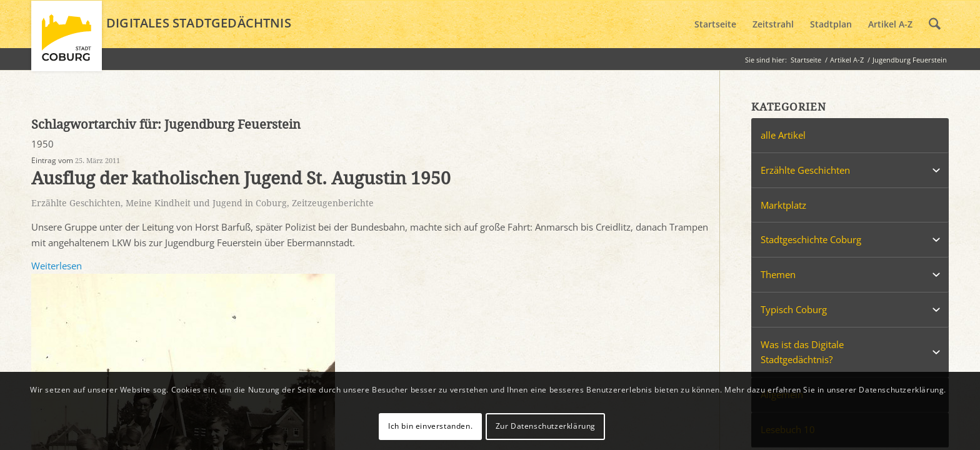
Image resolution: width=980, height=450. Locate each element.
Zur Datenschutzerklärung (546, 426)
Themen (778, 274)
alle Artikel (783, 135)
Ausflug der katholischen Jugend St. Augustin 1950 (241, 178)
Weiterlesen (57, 266)
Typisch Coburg (794, 309)
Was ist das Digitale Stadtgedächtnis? (802, 352)
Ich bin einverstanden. (430, 426)
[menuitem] (715, 24)
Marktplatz (783, 205)
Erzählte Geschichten (76, 203)
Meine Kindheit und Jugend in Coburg (206, 203)
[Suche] (935, 24)
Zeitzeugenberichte (333, 203)
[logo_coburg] (67, 41)
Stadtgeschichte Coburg (811, 239)
